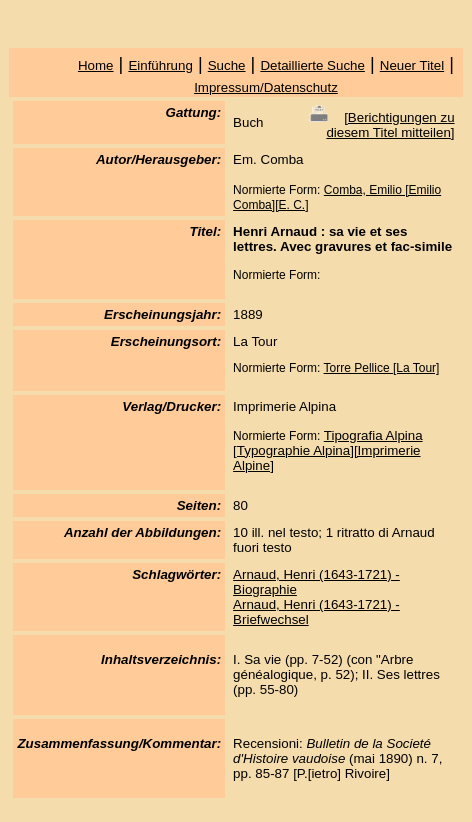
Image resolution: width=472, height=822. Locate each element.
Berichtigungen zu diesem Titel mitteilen (390, 125)
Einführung (160, 65)
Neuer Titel (412, 65)
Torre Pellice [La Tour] (382, 368)
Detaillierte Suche (312, 65)
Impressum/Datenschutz (266, 87)
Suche (227, 65)
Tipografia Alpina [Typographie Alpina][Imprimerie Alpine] (327, 450)
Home (96, 65)
